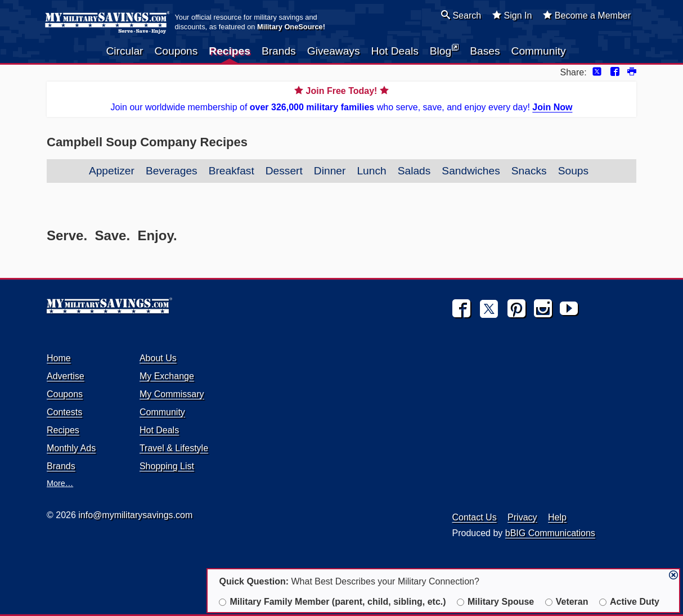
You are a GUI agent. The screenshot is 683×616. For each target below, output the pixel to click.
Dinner (330, 171)
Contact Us (475, 517)
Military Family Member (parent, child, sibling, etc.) (332, 602)
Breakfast (232, 171)
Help (557, 517)
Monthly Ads (71, 448)
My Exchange (167, 376)
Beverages (172, 171)
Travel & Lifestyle (174, 448)
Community (539, 51)
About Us (158, 358)
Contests (64, 412)
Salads (414, 171)
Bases (485, 51)
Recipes (230, 51)
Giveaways (334, 51)
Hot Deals (395, 51)
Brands (279, 51)
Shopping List (167, 466)
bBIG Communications (550, 533)
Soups (573, 171)
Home (59, 358)
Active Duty (629, 602)
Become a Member (587, 15)
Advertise (66, 376)
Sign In (512, 15)
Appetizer (112, 171)
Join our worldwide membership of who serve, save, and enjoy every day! (341, 98)
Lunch (371, 171)
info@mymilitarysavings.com (135, 515)
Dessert (284, 171)
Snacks (529, 171)
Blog (444, 50)
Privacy (522, 517)
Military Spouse (495, 602)
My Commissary (172, 394)
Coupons (176, 51)
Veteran (567, 602)
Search (461, 15)
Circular (124, 51)
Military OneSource (290, 27)
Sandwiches (471, 171)
